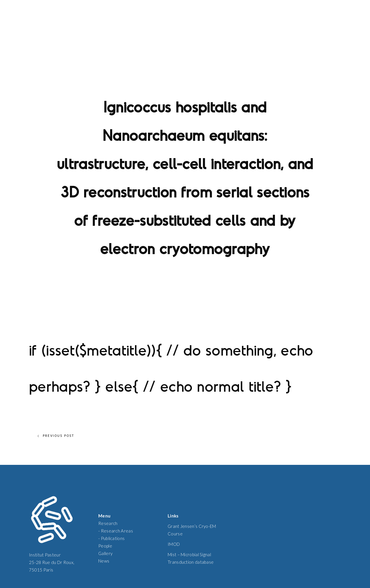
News (104, 561)
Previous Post (56, 436)
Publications (113, 538)
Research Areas (117, 531)
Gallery (105, 553)
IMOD (174, 544)
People (105, 546)
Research (108, 523)
